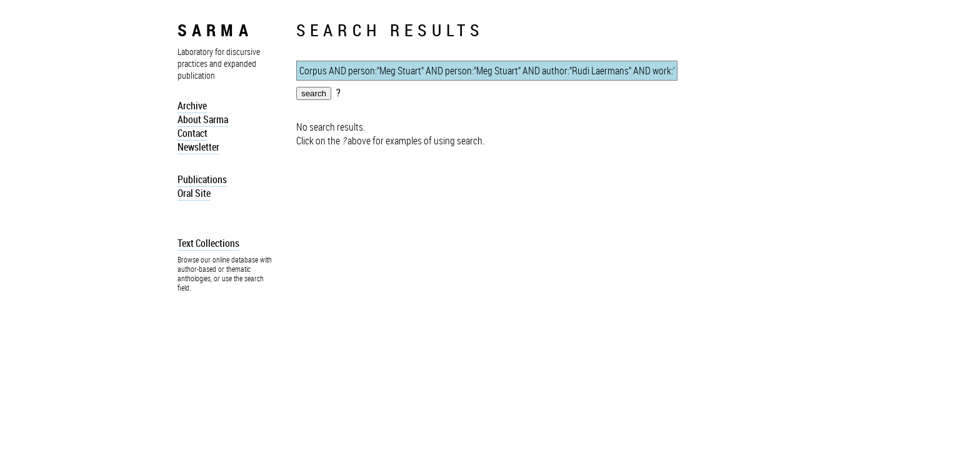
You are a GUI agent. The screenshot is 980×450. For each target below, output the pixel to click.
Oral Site (194, 193)
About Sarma (203, 119)
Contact (192, 133)
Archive (192, 106)
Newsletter (198, 147)
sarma (215, 30)
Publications (202, 179)
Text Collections (208, 243)
